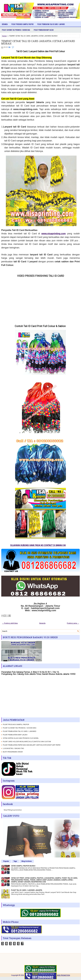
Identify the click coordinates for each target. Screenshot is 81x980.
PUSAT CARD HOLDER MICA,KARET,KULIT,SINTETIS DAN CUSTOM (27, 742)
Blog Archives (27, 861)
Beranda (5, 24)
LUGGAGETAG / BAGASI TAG (13, 748)
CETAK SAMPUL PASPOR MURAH (23, 866)
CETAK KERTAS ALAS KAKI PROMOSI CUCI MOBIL (21, 738)
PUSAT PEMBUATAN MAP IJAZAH (44, 30)
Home (4, 36)
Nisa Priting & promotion (13, 810)
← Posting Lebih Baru (10, 623)
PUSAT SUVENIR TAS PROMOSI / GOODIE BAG (16, 30)
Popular (6, 861)
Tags (15, 861)
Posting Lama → (73, 623)
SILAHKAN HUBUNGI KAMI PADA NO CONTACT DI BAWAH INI (40, 545)
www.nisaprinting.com (54, 234)
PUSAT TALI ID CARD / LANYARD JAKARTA (27, 890)
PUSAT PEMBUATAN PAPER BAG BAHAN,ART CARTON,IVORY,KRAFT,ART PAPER (32, 745)
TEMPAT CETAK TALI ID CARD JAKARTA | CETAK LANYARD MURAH (38, 42)
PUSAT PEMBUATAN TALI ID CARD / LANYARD (51, 24)
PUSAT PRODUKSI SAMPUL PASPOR (22, 24)
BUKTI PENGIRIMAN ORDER (13, 752)
